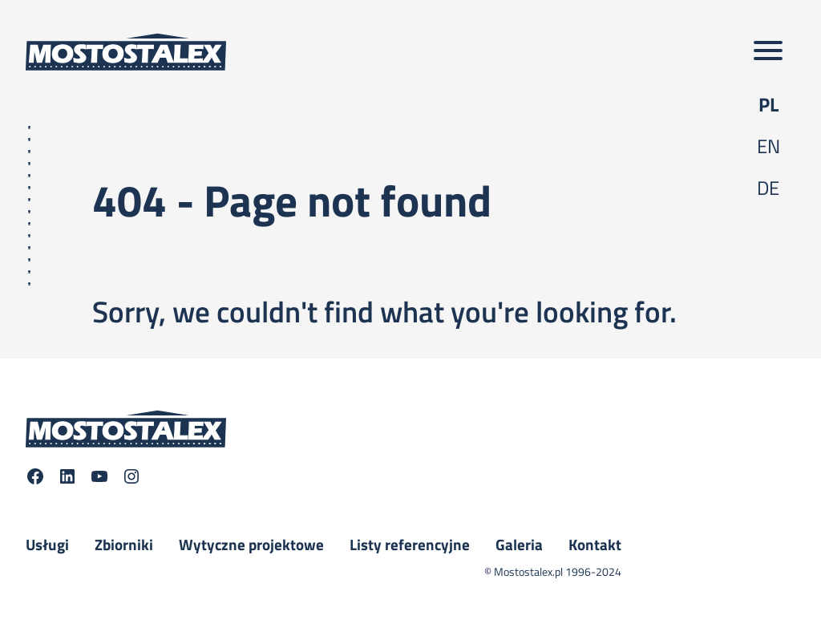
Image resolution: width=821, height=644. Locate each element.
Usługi (47, 545)
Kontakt (595, 545)
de (768, 188)
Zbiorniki (124, 545)
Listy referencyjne (410, 545)
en (768, 146)
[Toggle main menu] (768, 52)
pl (768, 104)
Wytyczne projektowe (251, 545)
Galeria (519, 545)
